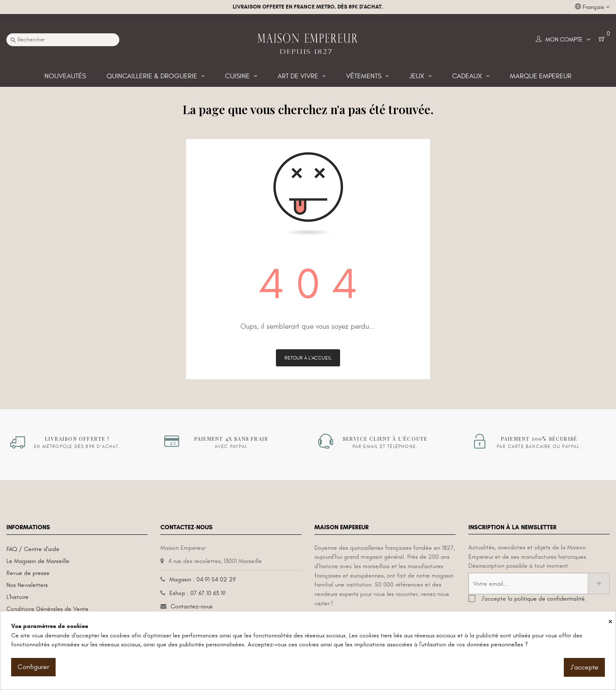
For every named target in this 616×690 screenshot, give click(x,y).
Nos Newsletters (27, 585)
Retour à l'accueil (308, 358)
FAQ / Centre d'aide (33, 549)
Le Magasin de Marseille (38, 561)
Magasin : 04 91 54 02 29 (203, 579)
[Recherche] (63, 40)
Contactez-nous (192, 606)
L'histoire (18, 597)
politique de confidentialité (549, 599)
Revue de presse (28, 573)
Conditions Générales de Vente (47, 609)
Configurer (33, 667)
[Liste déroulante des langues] (592, 7)
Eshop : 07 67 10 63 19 (197, 593)
